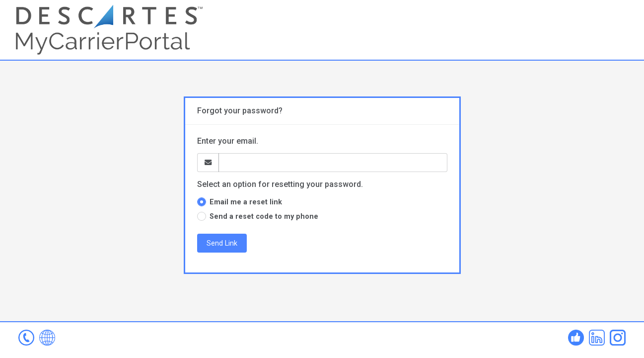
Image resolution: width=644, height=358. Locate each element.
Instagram (618, 338)
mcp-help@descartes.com (26, 338)
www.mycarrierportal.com (47, 338)
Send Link (222, 243)
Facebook (576, 338)
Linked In (597, 338)
